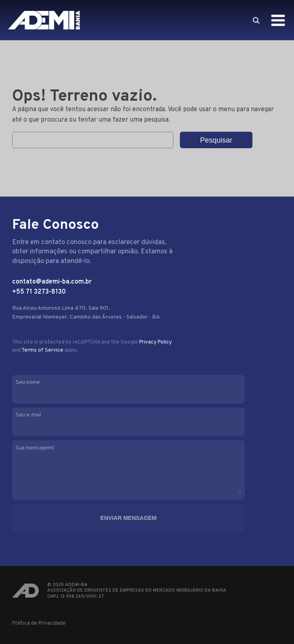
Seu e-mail (137, 421)
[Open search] (256, 20)
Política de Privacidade (39, 623)
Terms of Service (42, 350)
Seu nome (137, 388)
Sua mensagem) (137, 470)
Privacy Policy (155, 342)
